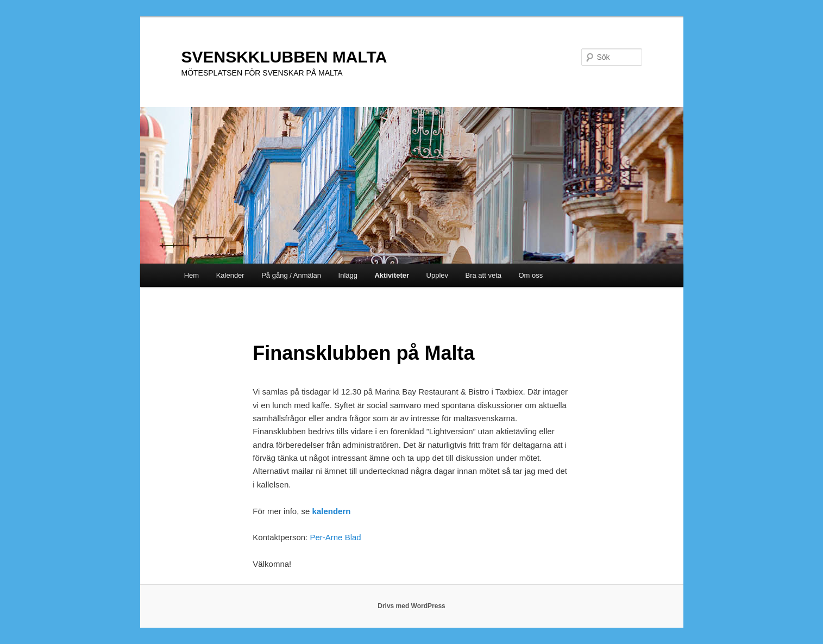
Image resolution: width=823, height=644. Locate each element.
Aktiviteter (392, 275)
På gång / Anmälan (291, 275)
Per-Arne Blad (335, 537)
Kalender (230, 275)
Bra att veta (483, 275)
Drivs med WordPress (411, 606)
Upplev (437, 275)
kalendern (332, 511)
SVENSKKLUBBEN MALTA (284, 57)
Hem (191, 275)
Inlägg (348, 275)
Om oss (531, 275)
